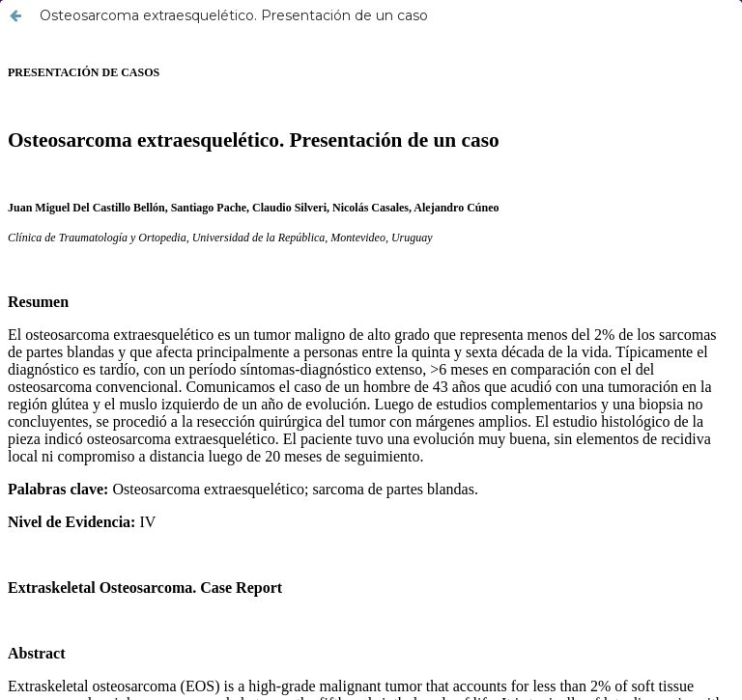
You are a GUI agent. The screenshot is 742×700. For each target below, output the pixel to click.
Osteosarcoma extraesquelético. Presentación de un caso (234, 15)
